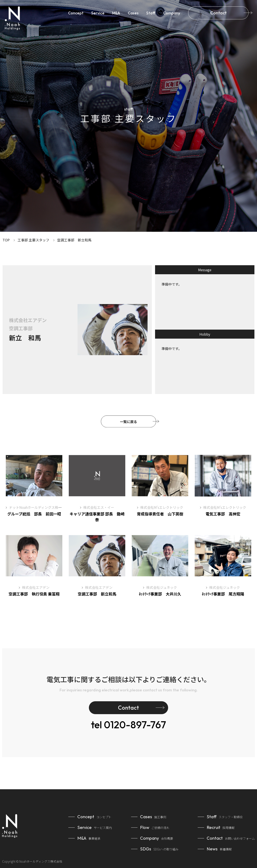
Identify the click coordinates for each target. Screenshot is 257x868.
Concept (76, 13)
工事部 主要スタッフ (33, 240)
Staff (151, 13)
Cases (133, 13)
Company (172, 13)
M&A (116, 13)
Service (98, 13)
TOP (6, 240)
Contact (218, 13)
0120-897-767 (128, 725)
